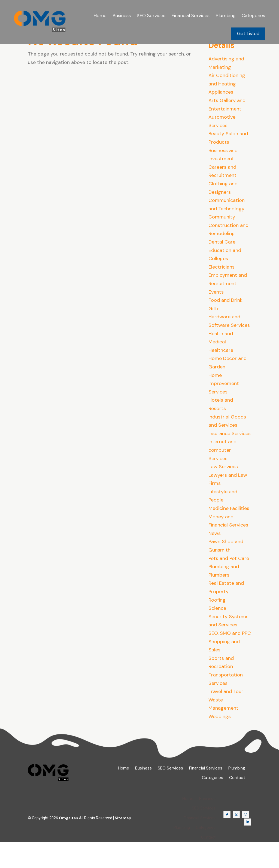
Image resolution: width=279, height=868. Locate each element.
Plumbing (226, 16)
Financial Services (190, 16)
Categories (253, 16)
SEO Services (151, 16)
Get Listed (248, 33)
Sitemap (123, 844)
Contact (237, 804)
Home (100, 16)
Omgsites (69, 844)
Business (122, 16)
